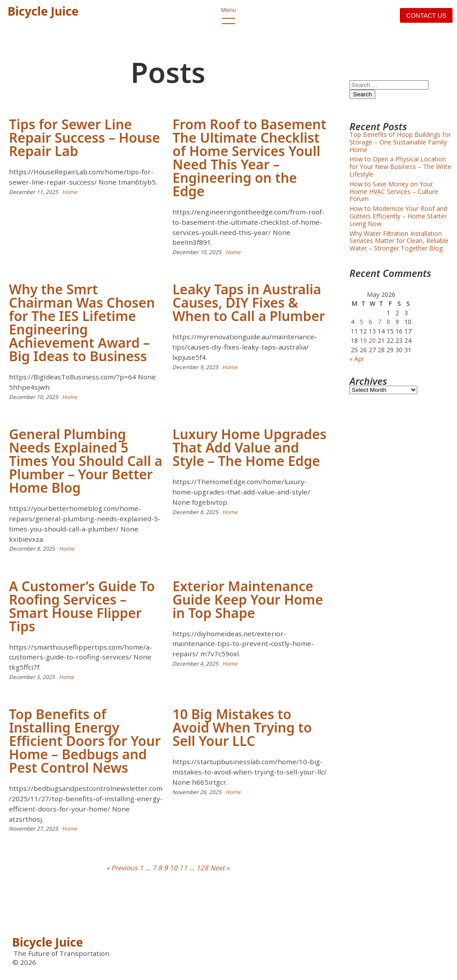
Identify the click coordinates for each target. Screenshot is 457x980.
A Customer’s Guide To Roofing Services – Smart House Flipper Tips (82, 606)
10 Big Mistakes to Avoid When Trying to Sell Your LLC (242, 727)
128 (202, 868)
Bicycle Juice (43, 11)
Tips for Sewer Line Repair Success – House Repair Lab (85, 138)
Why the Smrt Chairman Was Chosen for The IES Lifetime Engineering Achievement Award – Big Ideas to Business (82, 323)
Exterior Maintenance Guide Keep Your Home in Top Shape (247, 599)
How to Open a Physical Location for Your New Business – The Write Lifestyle (400, 167)
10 (174, 868)
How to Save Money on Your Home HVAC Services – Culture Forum (394, 191)
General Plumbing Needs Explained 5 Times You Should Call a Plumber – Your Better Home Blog (86, 461)
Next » (220, 868)
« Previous (122, 868)
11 (183, 868)
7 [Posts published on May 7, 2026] (379, 322)
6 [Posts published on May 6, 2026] (370, 322)
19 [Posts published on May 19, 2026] (363, 340)
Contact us (426, 16)
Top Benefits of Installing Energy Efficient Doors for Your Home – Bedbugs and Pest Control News (85, 741)
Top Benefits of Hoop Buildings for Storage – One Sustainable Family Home (400, 142)
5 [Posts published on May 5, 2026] (361, 322)
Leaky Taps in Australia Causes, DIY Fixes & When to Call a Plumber (249, 303)
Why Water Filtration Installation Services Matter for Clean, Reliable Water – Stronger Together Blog (399, 241)
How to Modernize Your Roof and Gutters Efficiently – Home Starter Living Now (398, 216)
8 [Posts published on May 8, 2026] (388, 322)
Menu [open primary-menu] (228, 16)
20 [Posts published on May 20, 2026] (372, 340)
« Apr (357, 359)
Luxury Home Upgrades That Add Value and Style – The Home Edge (249, 447)
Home (70, 192)
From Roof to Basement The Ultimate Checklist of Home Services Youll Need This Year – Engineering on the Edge (249, 158)
